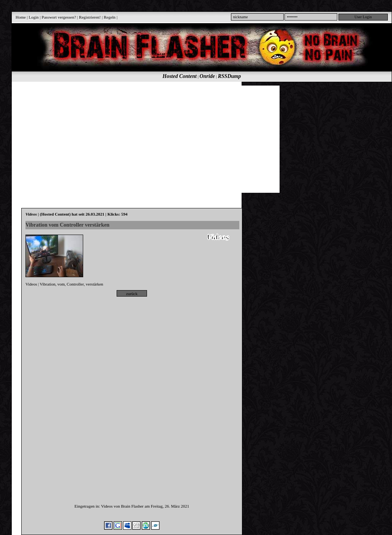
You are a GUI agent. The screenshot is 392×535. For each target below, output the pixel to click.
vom (61, 284)
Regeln (110, 17)
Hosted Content (180, 76)
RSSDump (230, 76)
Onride (207, 76)
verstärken (95, 284)
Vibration (48, 284)
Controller (75, 284)
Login (34, 17)
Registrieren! (90, 17)
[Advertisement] (141, 139)
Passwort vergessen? (59, 17)
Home (21, 17)
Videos (31, 284)
